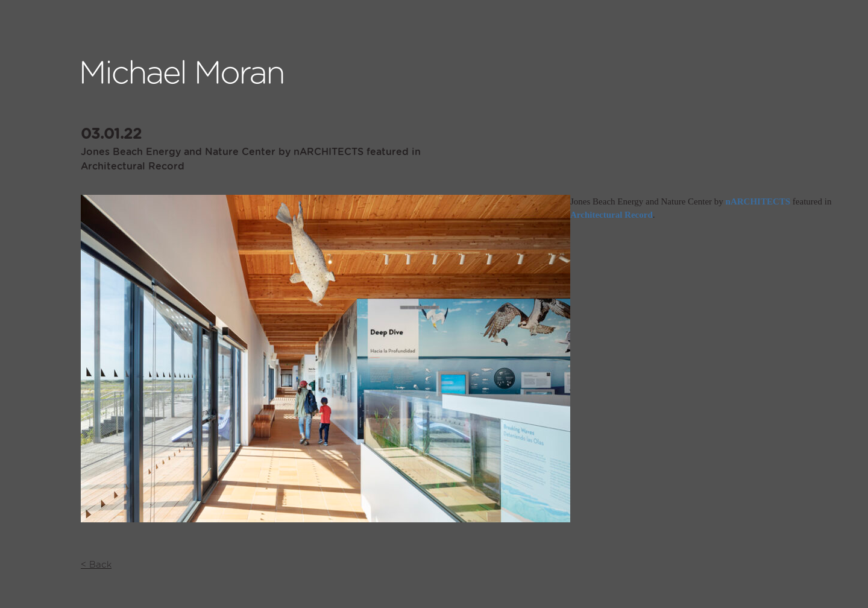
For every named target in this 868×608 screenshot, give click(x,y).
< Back (96, 565)
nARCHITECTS (758, 201)
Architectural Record (612, 215)
